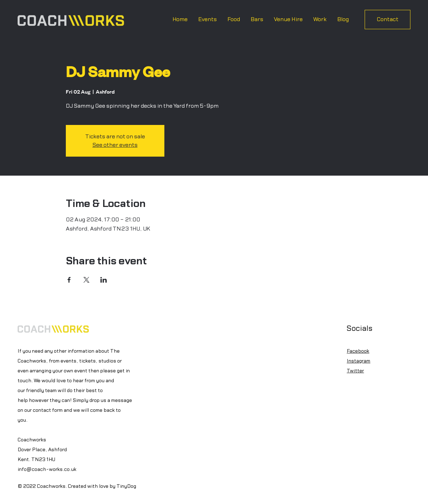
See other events (115, 145)
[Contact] (388, 20)
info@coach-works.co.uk (47, 470)
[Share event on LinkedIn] (104, 280)
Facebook (358, 351)
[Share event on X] (86, 280)
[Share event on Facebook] (69, 280)
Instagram (358, 361)
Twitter (355, 371)
